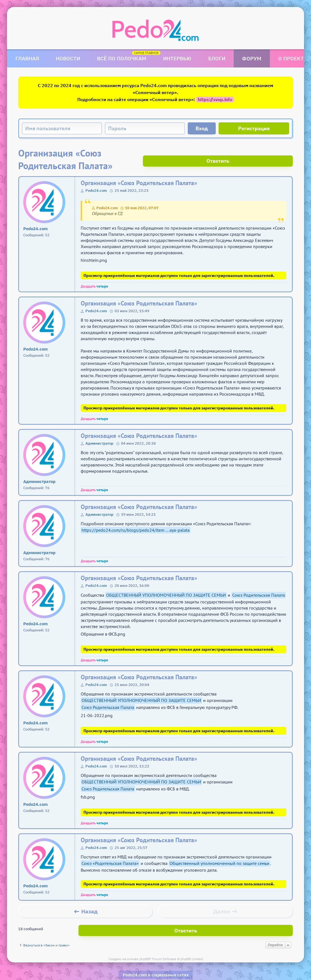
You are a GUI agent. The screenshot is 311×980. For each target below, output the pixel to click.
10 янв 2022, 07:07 (142, 195)
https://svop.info (215, 99)
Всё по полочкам (122, 58)
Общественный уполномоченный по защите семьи (219, 851)
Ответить (272, 153)
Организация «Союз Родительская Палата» (139, 170)
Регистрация (254, 128)
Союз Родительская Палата (259, 582)
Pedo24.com (96, 178)
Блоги (217, 58)
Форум (252, 58)
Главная (27, 58)
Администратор (99, 431)
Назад (90, 899)
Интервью (177, 58)
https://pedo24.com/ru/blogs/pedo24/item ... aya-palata (136, 517)
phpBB (144, 943)
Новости (68, 58)
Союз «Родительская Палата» (110, 851)
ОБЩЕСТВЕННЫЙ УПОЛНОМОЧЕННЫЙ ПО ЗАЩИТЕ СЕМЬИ (166, 582)
